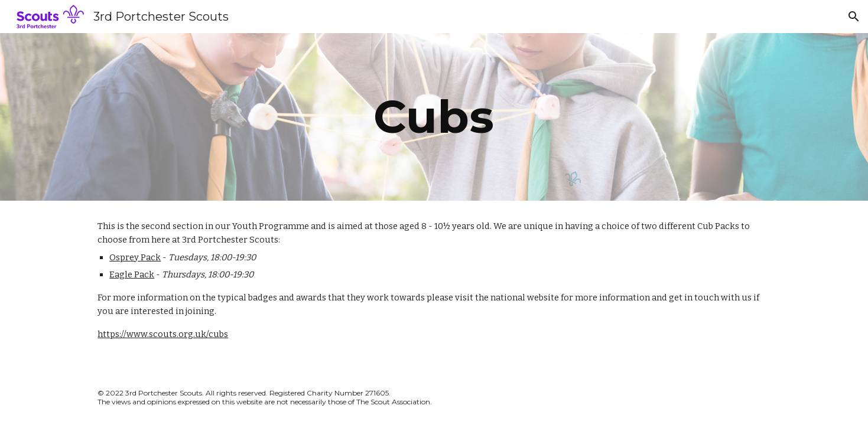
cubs (218, 334)
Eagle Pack (132, 274)
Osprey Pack (135, 257)
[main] (434, 117)
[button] (854, 17)
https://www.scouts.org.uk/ (153, 334)
